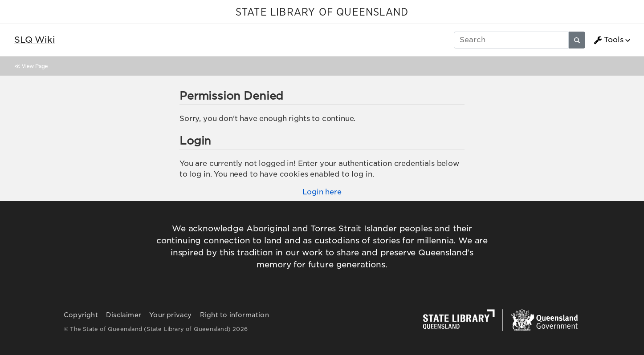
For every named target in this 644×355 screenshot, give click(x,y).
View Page (35, 66)
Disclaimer (124, 315)
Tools (608, 40)
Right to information (234, 315)
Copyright (81, 315)
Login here (322, 192)
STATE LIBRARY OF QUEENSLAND (322, 12)
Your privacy (170, 315)
